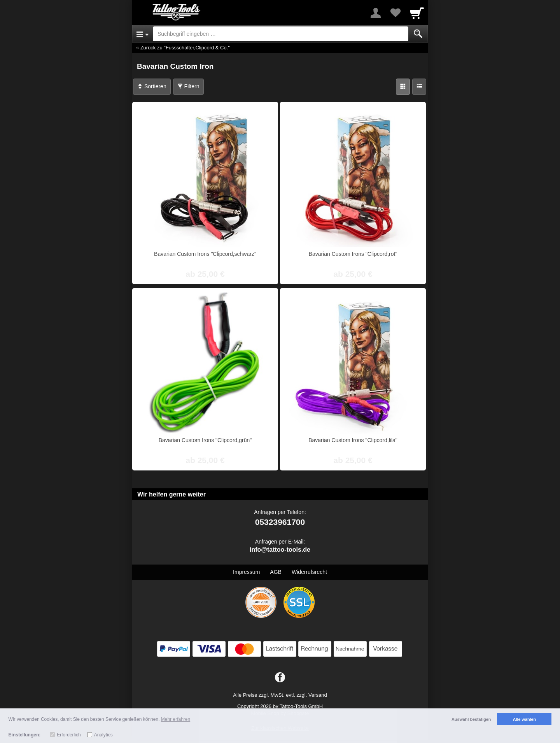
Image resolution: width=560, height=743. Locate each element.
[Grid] (403, 87)
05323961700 (280, 522)
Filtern (188, 86)
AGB (276, 572)
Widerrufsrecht (309, 572)
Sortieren (152, 86)
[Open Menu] (143, 34)
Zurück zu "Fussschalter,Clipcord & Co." (185, 48)
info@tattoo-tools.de (280, 550)
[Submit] (418, 34)
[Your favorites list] (395, 13)
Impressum (246, 572)
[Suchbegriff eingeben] (281, 34)
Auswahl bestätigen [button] (471, 719)
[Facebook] (280, 678)
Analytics (103, 735)
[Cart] (417, 13)
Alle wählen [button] (524, 719)
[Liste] (419, 87)
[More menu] (376, 13)
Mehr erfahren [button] (176, 719)
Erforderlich (69, 735)
